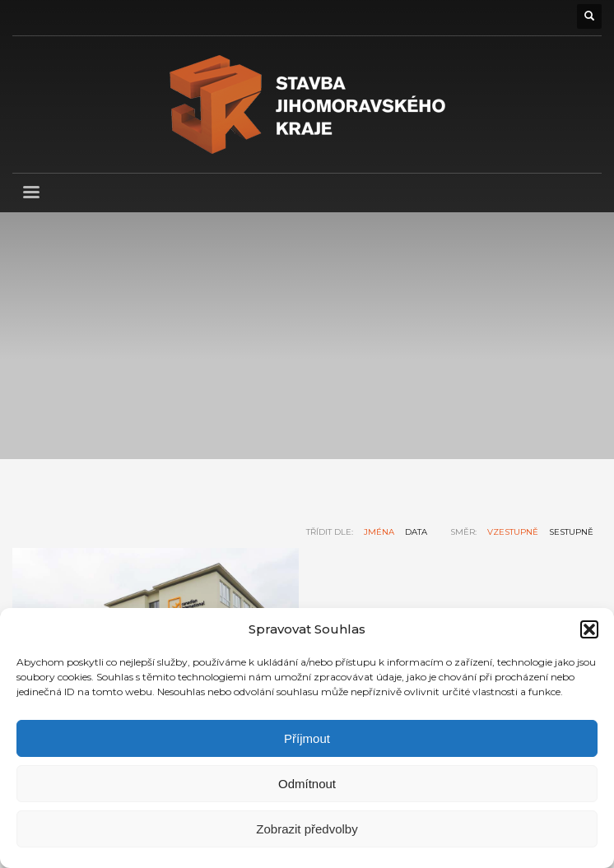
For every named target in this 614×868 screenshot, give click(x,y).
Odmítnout (307, 784)
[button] (589, 629)
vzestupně (513, 532)
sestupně (571, 532)
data (416, 532)
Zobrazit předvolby (307, 829)
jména (379, 532)
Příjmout (307, 738)
